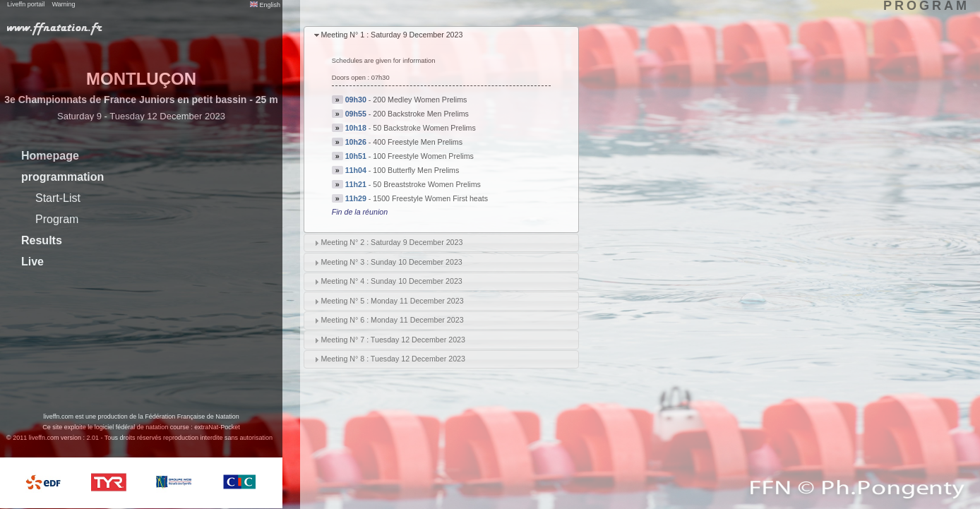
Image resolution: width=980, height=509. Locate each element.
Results (42, 240)
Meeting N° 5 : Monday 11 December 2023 (392, 301)
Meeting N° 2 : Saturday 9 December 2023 (392, 242)
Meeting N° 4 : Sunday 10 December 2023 (391, 281)
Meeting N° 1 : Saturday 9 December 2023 (392, 35)
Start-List (58, 198)
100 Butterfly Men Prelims (416, 170)
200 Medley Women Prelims (420, 100)
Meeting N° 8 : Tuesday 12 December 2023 (393, 359)
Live (32, 262)
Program (57, 219)
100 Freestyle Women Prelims (423, 156)
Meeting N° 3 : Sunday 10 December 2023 (391, 262)
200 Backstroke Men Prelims (421, 114)
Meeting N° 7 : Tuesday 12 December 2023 (393, 340)
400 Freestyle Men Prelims (418, 142)
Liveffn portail (26, 4)
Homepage (50, 156)
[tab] (441, 36)
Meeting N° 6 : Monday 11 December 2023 (392, 320)
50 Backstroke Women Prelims (424, 128)
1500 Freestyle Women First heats (430, 198)
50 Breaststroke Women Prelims (427, 184)
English (265, 5)
